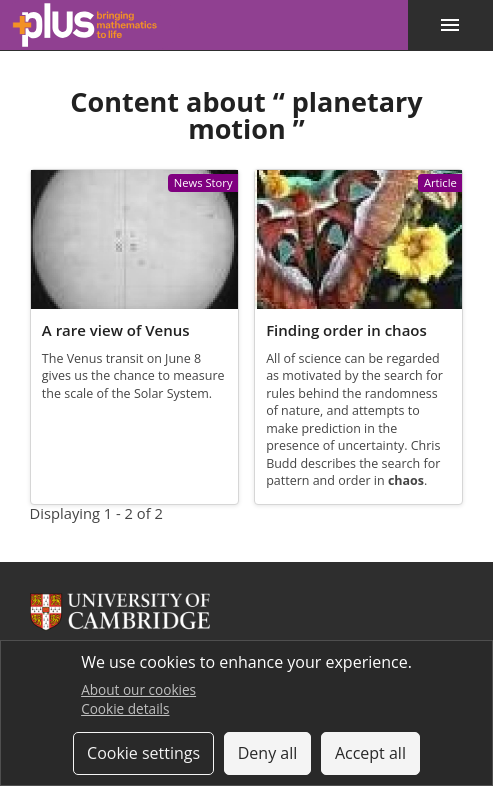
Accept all (370, 753)
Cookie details (125, 708)
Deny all (268, 753)
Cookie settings (143, 753)
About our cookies (138, 689)
